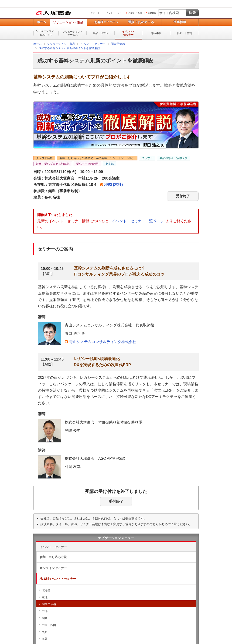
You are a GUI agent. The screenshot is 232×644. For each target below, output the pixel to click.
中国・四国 (49, 625)
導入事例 (156, 33)
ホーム (42, 22)
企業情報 (180, 22)
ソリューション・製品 (68, 22)
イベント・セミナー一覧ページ (138, 221)
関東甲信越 (49, 604)
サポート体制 (184, 33)
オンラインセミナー (53, 568)
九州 (45, 632)
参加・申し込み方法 (53, 557)
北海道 (46, 590)
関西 (45, 618)
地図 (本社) (114, 185)
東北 (45, 597)
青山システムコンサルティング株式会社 (103, 342)
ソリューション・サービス (73, 33)
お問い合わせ (135, 13)
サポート (95, 13)
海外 (45, 639)
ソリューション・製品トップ (46, 33)
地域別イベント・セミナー (58, 579)
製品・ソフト (101, 33)
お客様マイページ (106, 22)
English (152, 13)
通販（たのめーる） (143, 22)
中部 (45, 611)
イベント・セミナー (114, 13)
